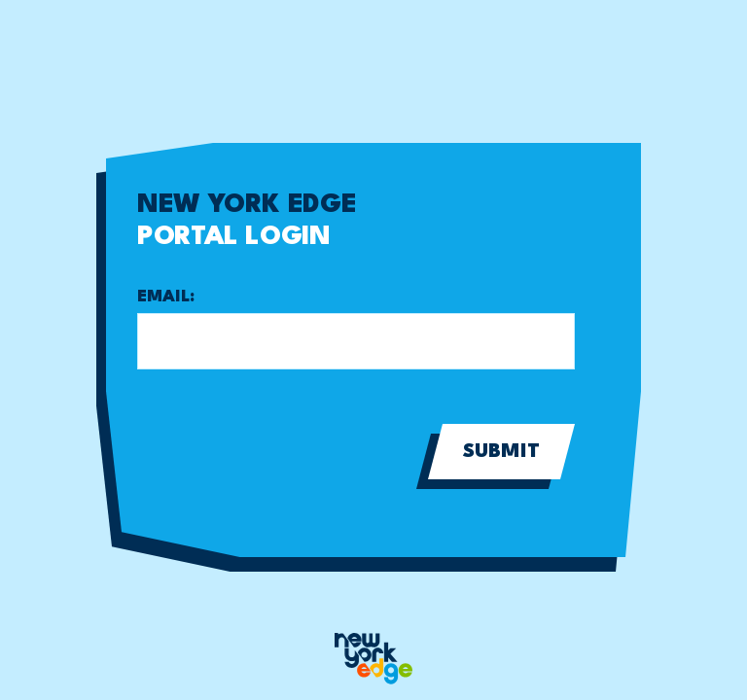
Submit (501, 452)
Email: (166, 297)
